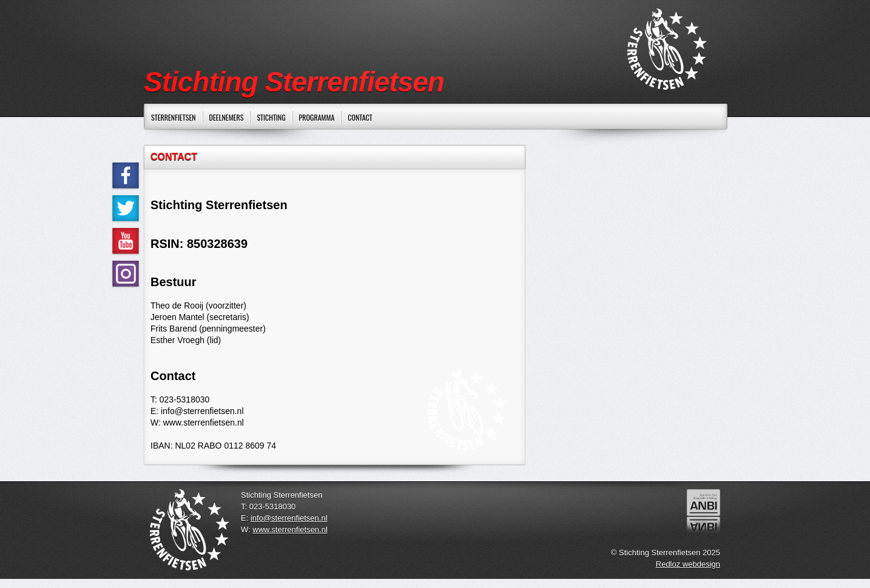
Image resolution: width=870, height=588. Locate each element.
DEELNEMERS (227, 117)
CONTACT (360, 117)
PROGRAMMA (317, 117)
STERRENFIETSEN (174, 117)
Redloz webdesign (688, 564)
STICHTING (271, 117)
